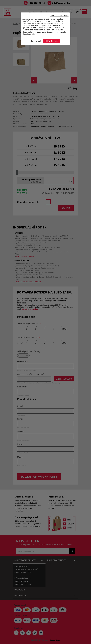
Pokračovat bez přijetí (59, 15)
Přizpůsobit (36, 41)
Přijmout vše (52, 41)
